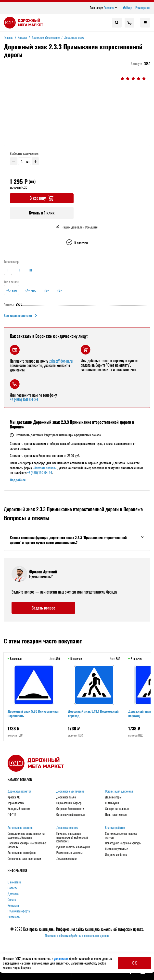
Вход (127, 8)
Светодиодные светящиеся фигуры (121, 835)
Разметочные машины (70, 853)
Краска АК (14, 797)
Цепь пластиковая (116, 815)
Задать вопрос (43, 608)
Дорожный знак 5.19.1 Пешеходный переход (93, 713)
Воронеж (110, 8)
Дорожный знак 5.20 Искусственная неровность (33, 713)
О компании (15, 882)
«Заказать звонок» (45, 468)
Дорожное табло (66, 797)
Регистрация (143, 8)
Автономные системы (20, 828)
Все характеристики (21, 315)
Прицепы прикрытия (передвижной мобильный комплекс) (72, 837)
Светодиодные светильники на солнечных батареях (26, 835)
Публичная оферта (19, 911)
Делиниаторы (113, 797)
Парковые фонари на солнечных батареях (27, 845)
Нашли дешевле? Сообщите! (77, 227)
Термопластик (16, 803)
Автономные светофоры (22, 853)
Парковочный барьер (69, 803)
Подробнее (18, 480)
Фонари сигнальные (117, 809)
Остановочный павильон (71, 815)
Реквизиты (14, 917)
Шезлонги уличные (116, 849)
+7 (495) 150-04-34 (24, 399)
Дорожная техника (67, 828)
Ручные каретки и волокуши (73, 847)
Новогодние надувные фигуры (123, 843)
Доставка (13, 894)
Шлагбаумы (112, 803)
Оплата (12, 900)
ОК (135, 963)
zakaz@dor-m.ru (61, 361)
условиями (61, 959)
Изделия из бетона (116, 855)
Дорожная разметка (19, 792)
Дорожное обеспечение (70, 792)
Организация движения (119, 792)
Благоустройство (115, 828)
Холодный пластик (19, 809)
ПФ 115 (12, 815)
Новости (13, 888)
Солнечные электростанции (24, 859)
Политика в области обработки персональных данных (77, 936)
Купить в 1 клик (42, 213)
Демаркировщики (67, 859)
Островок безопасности (70, 809)
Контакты (13, 906)
